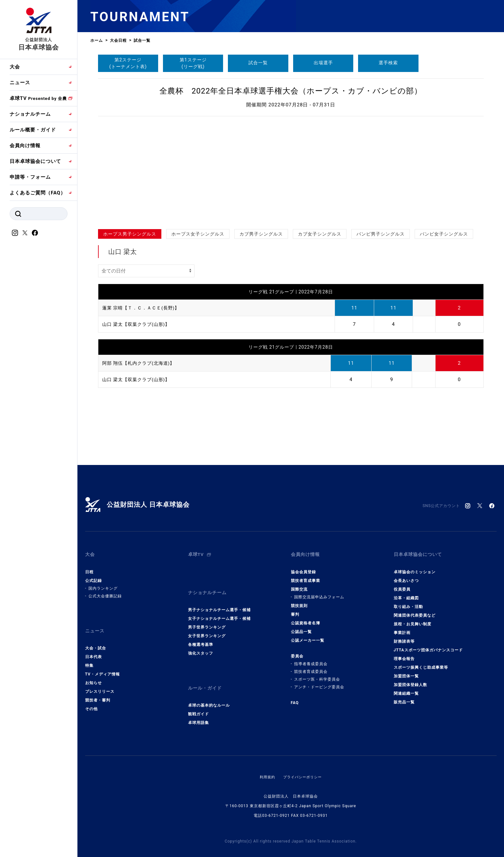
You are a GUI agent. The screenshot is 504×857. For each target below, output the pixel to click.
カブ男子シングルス (261, 234)
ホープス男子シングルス (130, 234)
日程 (89, 567)
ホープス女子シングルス (198, 234)
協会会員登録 (303, 567)
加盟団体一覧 (406, 672)
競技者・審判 (98, 692)
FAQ (295, 698)
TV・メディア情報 (103, 665)
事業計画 (402, 628)
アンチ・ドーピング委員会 (319, 683)
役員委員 (402, 585)
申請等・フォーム (30, 177)
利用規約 (266, 764)
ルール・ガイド (206, 677)
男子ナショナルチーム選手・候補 (219, 601)
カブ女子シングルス (320, 234)
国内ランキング (103, 584)
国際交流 (299, 585)
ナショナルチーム (30, 114)
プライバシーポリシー (303, 764)
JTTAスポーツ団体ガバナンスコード (428, 646)
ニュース (20, 83)
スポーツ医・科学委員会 (317, 675)
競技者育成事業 (306, 576)
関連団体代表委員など (415, 611)
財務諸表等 (404, 637)
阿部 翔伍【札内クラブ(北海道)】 (141, 363)
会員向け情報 (25, 146)
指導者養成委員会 (311, 659)
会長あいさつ (406, 576)
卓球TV (38, 98)
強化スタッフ (201, 645)
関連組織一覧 (406, 689)
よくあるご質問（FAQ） (38, 193)
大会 (15, 67)
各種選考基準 (201, 636)
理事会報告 (404, 654)
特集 (89, 657)
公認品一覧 (301, 627)
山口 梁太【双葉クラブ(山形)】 (138, 324)
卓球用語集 (198, 710)
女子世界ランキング (207, 627)
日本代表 (94, 648)
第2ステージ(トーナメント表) (128, 63)
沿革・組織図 (406, 594)
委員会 (297, 652)
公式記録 (94, 576)
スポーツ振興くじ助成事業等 (421, 663)
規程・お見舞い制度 (413, 620)
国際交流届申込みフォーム (319, 593)
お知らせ (94, 674)
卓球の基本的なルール (209, 692)
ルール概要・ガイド (33, 130)
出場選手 (323, 63)
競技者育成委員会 (311, 667)
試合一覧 (258, 63)
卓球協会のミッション (415, 567)
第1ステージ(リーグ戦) (193, 63)
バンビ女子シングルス (444, 234)
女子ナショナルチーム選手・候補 (219, 610)
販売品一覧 (404, 698)
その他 (91, 700)
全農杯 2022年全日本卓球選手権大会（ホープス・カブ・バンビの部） (291, 91)
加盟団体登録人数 (410, 680)
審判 (295, 610)
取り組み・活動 (408, 602)
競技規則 (299, 601)
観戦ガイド (198, 701)
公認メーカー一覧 (308, 636)
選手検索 (388, 63)
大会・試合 (96, 639)
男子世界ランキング (207, 619)
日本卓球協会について (35, 161)
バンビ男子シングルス (381, 234)
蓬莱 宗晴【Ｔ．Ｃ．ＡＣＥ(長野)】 (144, 308)
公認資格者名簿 (306, 619)
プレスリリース (100, 683)
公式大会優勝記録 (105, 592)
